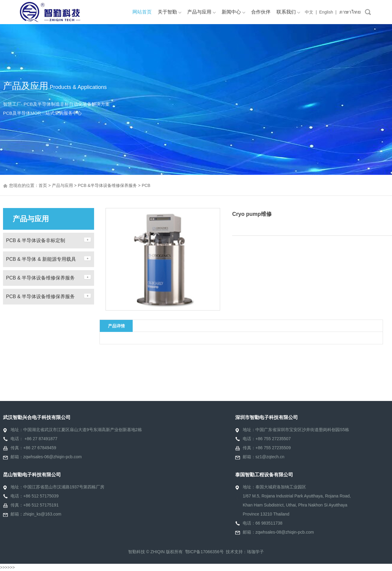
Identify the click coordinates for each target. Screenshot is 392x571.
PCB (146, 185)
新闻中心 (233, 12)
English (326, 12)
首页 (43, 185)
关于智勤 (169, 12)
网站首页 (142, 12)
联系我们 (288, 12)
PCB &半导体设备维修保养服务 (107, 185)
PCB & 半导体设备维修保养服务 (40, 278)
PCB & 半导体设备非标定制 (36, 240)
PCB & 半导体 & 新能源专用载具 (41, 259)
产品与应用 (201, 12)
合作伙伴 (261, 12)
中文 (309, 12)
